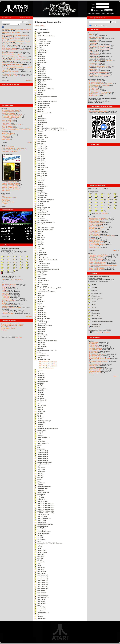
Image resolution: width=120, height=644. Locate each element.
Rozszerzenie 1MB (95, 355)
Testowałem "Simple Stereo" (97, 354)
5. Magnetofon (94, 296)
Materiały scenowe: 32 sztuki (10, 183)
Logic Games (40, 468)
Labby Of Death (41, 53)
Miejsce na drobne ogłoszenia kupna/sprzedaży (103, 265)
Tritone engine (6, 136)
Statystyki (4, 330)
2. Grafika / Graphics (95, 82)
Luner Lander (40, 609)
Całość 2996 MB (8, 273)
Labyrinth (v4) (40, 73)
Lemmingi (39, 311)
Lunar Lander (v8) (41, 588)
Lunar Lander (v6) (41, 584)
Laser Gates (39, 156)
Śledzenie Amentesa (95, 233)
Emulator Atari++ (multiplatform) (11, 150)
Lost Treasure (40, 539)
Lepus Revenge (41, 324)
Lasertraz (39, 190)
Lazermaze (39, 245)
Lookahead (39, 490)
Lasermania (39, 184)
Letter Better (40, 343)
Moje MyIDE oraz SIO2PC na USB (99, 358)
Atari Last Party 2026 (95, 37)
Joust (3, 290)
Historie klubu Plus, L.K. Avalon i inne (13, 76)
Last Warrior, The (41, 220)
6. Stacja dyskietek (96, 299)
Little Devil (39, 425)
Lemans (38, 303)
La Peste (38, 47)
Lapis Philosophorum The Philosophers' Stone (50, 130)
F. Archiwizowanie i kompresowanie (101, 322)
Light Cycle (39, 376)
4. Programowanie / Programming (99, 85)
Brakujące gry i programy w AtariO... (100, 46)
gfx (116, 197)
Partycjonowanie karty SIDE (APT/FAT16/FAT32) (16, 129)
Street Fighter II (94, 69)
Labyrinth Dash (40, 75)
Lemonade (39, 320)
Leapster (38, 282)
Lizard (38, 440)
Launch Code (40, 224)
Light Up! (39, 385)
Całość (6, 280)
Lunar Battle (40, 567)
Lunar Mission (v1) (42, 596)
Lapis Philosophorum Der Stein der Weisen (49, 128)
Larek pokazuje (6, 123)
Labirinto (38, 55)
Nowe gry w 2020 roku (8, 119)
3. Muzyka (93, 290)
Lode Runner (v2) (41, 453)
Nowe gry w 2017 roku (8, 122)
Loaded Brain (40, 441)
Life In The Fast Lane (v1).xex (48, 362)
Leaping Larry (40, 278)
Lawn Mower (40, 237)
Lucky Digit (39, 554)
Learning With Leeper (42, 290)
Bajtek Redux (6, 190)
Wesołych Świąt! (94, 55)
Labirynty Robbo (41, 62)
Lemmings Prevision (42, 318)
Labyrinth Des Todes (42, 77)
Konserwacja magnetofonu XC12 (12, 117)
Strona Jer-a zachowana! (9, 63)
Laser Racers (40, 166)
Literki (38, 415)
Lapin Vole (39, 126)
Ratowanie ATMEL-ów (96, 348)
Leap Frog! (39, 273)
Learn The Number (42, 284)
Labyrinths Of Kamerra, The (44, 89)
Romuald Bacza (94, 231)
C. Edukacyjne (94, 313)
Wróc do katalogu (40, 26)
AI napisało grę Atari (8, 52)
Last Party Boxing (41, 211)
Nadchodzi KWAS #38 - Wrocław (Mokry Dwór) (16, 60)
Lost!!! (38, 541)
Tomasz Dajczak (94, 221)
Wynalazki (91, 341)
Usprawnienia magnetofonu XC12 (12, 115)
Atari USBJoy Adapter (96, 258)
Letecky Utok (40, 337)
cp (116, 194)
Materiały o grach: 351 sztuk (10, 187)
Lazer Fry (39, 241)
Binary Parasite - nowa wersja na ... (100, 75)
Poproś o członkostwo (107, 13)
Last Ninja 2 (39, 205)
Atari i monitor (6, 139)
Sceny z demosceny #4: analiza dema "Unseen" (16, 41)
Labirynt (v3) (40, 60)
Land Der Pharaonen (42, 104)
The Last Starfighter (8, 305)
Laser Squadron (41, 171)
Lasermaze (39, 188)
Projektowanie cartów (95, 350)
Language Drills (41, 122)
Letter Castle (40, 344)
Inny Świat (5, 310)
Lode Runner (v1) (41, 451)
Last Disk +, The (41, 196)
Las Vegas (39, 134)
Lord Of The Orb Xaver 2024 (44, 513)
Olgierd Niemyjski (94, 247)
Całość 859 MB (94, 327)
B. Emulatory (94, 310)
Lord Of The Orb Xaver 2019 (44, 507)
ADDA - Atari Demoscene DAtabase (99, 189)
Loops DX (39, 496)
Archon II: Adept (7, 299)
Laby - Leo (39, 66)
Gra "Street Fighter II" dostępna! (11, 38)
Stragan (90, 254)
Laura (37, 226)
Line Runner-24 (40, 400)
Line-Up (38, 402)
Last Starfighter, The (42, 215)
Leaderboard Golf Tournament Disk (47, 269)
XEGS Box (92, 367)
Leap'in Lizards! (41, 275)
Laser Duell (39, 153)
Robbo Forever (6, 296)
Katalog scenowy (93, 192)
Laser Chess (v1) (41, 147)
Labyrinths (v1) (40, 85)
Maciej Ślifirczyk (94, 243)
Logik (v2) (39, 475)
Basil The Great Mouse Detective (12, 308)
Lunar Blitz (39, 569)
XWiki (3, 196)
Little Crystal (40, 423)
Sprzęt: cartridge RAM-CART (98, 264)
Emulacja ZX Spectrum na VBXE (12, 125)
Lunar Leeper (40, 594)
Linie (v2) (39, 409)
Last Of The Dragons (42, 207)
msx (110, 202)
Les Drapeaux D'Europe (43, 326)
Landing (38, 115)
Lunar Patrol (40, 601)
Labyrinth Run (40, 81)
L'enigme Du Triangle (42, 32)
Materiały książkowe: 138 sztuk (11, 184)
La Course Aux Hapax (42, 43)
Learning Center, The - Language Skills (48, 288)
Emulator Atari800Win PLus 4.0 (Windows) (14, 148)
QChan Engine (6, 138)
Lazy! (37, 247)
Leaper (38, 277)
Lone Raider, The (41, 488)
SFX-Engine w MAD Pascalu (10, 110)
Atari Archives (6, 200)
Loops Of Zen (40, 498)
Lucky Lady (39, 556)
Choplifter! (5, 289)
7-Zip (17, 280)
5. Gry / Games (94, 87)
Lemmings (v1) (40, 312)
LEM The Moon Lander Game (45, 36)
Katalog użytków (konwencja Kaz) (99, 277)
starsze (30, 142)
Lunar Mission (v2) (42, 598)
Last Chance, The (41, 194)
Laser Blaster (40, 145)
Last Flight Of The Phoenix (44, 200)
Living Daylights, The (42, 438)
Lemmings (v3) (40, 316)
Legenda (38, 297)
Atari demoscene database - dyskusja (12, 325)
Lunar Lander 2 (40, 590)
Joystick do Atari (94, 351)
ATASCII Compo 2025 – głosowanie (12, 64)
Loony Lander (40, 494)
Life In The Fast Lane (42, 359)
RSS (28, 24)
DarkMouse (92, 373)
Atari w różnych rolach (96, 369)
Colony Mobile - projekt (8, 328)
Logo (37, 481)
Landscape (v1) (40, 119)
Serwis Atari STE (94, 40)
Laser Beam (39, 143)
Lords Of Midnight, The (43, 519)
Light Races (39, 383)
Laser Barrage (40, 141)
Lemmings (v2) (40, 314)
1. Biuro (92, 285)
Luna (37, 564)
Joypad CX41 (6, 70)
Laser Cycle (39, 151)
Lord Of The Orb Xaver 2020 (44, 509)
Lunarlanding (40, 607)
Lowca (38, 549)
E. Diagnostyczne (95, 319)
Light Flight (39, 379)
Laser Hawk (39, 160)
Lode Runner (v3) (41, 455)
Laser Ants (39, 139)
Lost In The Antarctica (43, 532)
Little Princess (40, 430)
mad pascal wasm (94, 58)
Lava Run (39, 232)
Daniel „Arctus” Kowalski (96, 227)
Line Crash (39, 394)
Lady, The (39, 94)
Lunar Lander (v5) (41, 583)
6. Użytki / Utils (94, 88)
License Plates (40, 354)
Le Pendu (39, 262)
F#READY (92, 226)
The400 (91, 34)
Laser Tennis (40, 179)
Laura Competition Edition (44, 230)
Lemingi (38, 305)
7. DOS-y (92, 302)
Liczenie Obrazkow (42, 356)
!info (104, 199)
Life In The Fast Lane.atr (47, 368)
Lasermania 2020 (41, 186)
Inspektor (5, 312)
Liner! (38, 404)
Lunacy (38, 566)
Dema (105, 26)
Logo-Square (40, 483)
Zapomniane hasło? (94, 13)
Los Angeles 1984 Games (44, 524)
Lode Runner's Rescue (43, 464)
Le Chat (38, 250)
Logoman (39, 485)
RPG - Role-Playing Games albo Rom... (101, 60)
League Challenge (41, 271)
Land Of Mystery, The (42, 107)
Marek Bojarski (94, 246)
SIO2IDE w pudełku (95, 370)
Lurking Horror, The (42, 613)
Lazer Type (39, 243)
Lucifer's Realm (41, 552)
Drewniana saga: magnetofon (11, 71)
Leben (38, 294)
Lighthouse (39, 387)
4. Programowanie (95, 293)
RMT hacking (93, 43)
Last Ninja (39, 203)
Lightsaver (39, 391)
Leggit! (38, 299)
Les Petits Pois (40, 327)
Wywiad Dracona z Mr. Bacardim (99, 220)
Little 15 (38, 419)
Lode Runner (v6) (41, 460)
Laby (37, 64)
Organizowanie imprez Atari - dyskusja (12, 324)
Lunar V (38, 605)
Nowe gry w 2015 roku (8, 128)
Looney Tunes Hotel (42, 492)
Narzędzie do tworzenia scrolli (11, 112)
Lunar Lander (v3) (41, 579)
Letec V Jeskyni (41, 335)
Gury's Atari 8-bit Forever (9, 198)
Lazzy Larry (39, 248)
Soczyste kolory (94, 366)
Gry (92, 26)
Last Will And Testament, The (45, 222)
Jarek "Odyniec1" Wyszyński (98, 244)
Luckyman (39, 558)
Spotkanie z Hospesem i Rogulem (12, 54)
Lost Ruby (39, 536)
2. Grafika (93, 287)
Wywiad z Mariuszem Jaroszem (98, 218)
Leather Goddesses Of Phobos (45, 292)
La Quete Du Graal (41, 51)
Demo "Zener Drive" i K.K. (10, 47)
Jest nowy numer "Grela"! (9, 74)
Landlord (38, 117)
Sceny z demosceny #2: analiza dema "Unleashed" (17, 67)
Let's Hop (39, 333)
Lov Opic (38, 547)
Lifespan (38, 370)
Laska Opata (40, 192)
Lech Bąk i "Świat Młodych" (97, 223)
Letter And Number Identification (46, 341)
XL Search (5, 203)
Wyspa (4, 302)
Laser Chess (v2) (41, 149)
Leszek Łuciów (93, 234)
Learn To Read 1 (41, 286)
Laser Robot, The (41, 167)
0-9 (3, 256)
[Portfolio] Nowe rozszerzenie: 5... (99, 72)
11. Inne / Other (94, 95)
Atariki (4, 195)
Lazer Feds (39, 239)
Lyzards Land (40, 618)
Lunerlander (40, 611)
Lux (37, 615)
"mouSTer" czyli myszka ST (97, 256)
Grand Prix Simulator (8, 313)
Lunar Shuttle (40, 603)
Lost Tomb (39, 537)
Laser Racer (39, 164)
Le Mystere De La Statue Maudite (46, 260)
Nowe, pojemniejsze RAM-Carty (99, 255)
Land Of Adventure (42, 105)
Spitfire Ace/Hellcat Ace (9, 300)
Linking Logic (40, 411)
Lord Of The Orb (41, 502)
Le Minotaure (40, 256)
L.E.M (37, 34)
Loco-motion (40, 449)
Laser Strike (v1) (41, 173)
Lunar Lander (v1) (41, 575)
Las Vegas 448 (40, 136)
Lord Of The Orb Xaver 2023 (44, 511)
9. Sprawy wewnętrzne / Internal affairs (101, 92)
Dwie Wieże (5, 306)
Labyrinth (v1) (40, 68)
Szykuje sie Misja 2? (95, 52)
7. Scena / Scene (94, 89)
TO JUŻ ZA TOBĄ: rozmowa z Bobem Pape (102, 236)
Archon (4, 303)
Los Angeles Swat (41, 526)
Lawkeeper (39, 235)
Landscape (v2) (40, 121)
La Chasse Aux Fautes (43, 42)
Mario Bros (5, 293)
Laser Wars (39, 181)
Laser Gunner (40, 158)
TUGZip (20, 280)
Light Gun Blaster (41, 381)
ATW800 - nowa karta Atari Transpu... (100, 66)
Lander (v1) (39, 109)
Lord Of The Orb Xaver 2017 (44, 504)
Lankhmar (39, 124)
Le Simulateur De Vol (42, 264)
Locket (38, 445)
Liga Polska (39, 374)
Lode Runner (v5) (41, 458)
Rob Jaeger (93, 239)
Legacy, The (39, 296)
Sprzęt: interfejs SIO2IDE (97, 268)
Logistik (38, 479)
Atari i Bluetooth (94, 342)
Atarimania (5, 199)
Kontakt (3, 206)
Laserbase (39, 183)
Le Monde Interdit (41, 258)
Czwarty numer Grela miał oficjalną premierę (15, 35)
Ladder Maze (40, 90)
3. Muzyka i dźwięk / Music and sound (100, 84)
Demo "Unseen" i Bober (9, 48)
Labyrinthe (39, 83)
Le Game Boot (40, 252)
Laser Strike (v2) (41, 175)
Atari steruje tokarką (95, 371)
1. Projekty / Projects (95, 81)
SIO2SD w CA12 (94, 347)
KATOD (91, 228)
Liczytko (38, 358)
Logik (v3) (39, 477)
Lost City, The (40, 528)
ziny (104, 211)
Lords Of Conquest (42, 515)
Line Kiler (39, 396)
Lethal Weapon (40, 339)
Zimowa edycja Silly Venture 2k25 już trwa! (14, 57)
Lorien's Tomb (40, 522)
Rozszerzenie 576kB (95, 364)
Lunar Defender (41, 571)
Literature (39, 413)
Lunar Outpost (40, 599)
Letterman (39, 348)
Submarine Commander (9, 286)
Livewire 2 (39, 436)
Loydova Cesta (40, 551)
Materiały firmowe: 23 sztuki (10, 186)
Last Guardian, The (42, 201)
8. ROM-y (92, 304)
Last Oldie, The (40, 209)
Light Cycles (40, 377)
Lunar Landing (40, 592)
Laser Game (39, 154)
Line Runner (40, 398)
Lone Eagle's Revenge (43, 487)
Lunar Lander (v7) (41, 586)
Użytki (98, 26)
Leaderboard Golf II (42, 267)
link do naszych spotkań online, (98, 111)
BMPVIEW (5, 132)
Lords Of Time (40, 520)
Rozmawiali (92, 217)
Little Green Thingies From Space (46, 428)
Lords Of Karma (41, 517)
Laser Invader (40, 162)
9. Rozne (92, 307)
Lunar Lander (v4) (41, 581)
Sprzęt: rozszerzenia (95, 261)
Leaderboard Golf (41, 265)
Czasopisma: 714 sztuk (9, 182)
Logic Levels (40, 470)
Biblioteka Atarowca (7, 154)
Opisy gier (4, 283)
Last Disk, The (40, 198)
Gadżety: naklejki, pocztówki (97, 262)
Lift (37, 372)
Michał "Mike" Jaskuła (96, 224)
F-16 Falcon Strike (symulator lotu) (99, 49)
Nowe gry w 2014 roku (8, 135)
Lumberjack (39, 562)
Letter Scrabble (40, 346)
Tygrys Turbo (93, 353)
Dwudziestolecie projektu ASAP (11, 32)
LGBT (37, 38)
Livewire (38, 434)
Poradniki (4, 109)
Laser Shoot (40, 169)
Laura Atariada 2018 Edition (44, 228)
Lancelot (38, 100)
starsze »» (29, 80)
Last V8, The (40, 218)
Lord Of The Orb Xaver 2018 (44, 505)
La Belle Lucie (40, 40)
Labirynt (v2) (40, 58)
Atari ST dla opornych (8, 133)
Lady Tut (38, 92)
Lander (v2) (39, 111)
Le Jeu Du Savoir (41, 254)
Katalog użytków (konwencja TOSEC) (100, 330)
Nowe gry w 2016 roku (8, 126)
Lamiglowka (39, 98)
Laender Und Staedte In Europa (46, 96)
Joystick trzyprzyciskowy (96, 357)
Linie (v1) (39, 407)
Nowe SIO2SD (93, 345)
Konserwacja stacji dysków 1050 (11, 116)
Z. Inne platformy (95, 324)
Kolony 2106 (6, 297)
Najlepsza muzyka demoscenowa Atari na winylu (16, 29)
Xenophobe (5, 295)
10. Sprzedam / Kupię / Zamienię (99, 94)
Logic (37, 466)
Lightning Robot (41, 389)
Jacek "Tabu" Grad (95, 240)
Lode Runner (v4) (41, 456)
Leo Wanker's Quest (42, 322)
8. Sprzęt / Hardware (95, 91)
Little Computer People (43, 421)
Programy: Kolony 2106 (96, 259)
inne (16, 271)
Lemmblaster (40, 307)
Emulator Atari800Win (8, 147)
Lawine (38, 233)
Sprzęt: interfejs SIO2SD (96, 269)
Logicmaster (40, 472)
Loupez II (39, 545)
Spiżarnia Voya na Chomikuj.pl (11, 189)
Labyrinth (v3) (40, 72)
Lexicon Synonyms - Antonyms (46, 350)
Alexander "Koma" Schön (97, 241)
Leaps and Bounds (42, 280)
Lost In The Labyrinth (42, 534)
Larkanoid (39, 132)
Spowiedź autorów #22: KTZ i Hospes (13, 50)
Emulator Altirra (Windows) (10, 151)
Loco (37, 447)
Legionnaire (39, 301)
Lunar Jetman (40, 573)
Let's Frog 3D (40, 331)
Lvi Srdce (39, 616)
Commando (5, 292)
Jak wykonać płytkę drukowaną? (99, 361)
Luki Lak (38, 560)
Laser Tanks (39, 177)
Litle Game (39, 417)
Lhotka (38, 352)
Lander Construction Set (43, 113)
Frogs (4, 287)
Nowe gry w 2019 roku (8, 120)
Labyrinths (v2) (40, 87)
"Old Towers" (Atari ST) (9, 284)
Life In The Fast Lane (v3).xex (48, 366)
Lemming (39, 309)
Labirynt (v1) (40, 56)
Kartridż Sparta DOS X (9, 113)
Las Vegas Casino (41, 137)
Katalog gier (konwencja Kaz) (10, 249)
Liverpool (39, 432)
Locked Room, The (42, 443)
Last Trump (39, 216)
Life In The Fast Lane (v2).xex (48, 364)
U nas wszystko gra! (95, 63)
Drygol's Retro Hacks (8, 202)
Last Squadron (40, 213)
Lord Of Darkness (41, 500)
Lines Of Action (41, 406)
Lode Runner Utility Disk (43, 462)
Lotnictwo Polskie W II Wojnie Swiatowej (48, 543)
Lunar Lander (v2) (41, 577)
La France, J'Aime (41, 45)
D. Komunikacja (95, 316)
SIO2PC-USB (93, 344)
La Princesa (39, 49)
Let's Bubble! (40, 329)
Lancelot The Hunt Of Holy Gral (46, 102)
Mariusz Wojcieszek (95, 230)
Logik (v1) (39, 473)
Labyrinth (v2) (40, 70)
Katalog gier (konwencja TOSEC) (11, 276)
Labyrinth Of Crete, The (43, 79)
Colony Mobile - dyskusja (8, 327)
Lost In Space (40, 530)
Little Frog (39, 426)
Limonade (39, 393)
